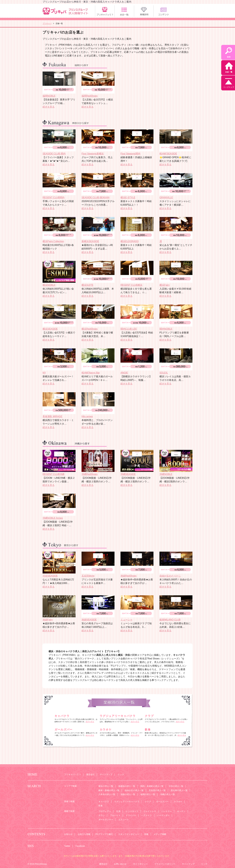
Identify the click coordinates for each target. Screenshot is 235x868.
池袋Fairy (48, 620)
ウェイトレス (150, 811)
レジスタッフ (132, 811)
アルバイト (115, 815)
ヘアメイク (147, 815)
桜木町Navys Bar (91, 373)
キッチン (181, 811)
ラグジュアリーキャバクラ (118, 716)
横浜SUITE (87, 285)
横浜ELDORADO (130, 241)
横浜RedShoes (90, 329)
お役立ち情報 (84, 834)
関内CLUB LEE (129, 329)
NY (44, 373)
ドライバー (131, 815)
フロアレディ (105, 811)
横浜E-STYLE (128, 197)
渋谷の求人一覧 (176, 786)
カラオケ (106, 730)
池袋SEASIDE (89, 620)
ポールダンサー (106, 820)
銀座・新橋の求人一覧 (109, 790)
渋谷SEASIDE (50, 576)
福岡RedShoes (90, 96)
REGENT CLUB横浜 (131, 285)
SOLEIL (164, 373)
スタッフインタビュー (129, 834)
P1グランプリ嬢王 (104, 834)
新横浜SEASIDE (90, 241)
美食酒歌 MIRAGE (52, 416)
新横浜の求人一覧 (127, 786)
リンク (121, 774)
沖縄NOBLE (166, 474)
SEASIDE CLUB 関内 (54, 154)
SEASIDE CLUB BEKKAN (95, 197)
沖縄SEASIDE (128, 474)
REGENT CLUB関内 (54, 197)
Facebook (80, 846)
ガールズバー (64, 730)
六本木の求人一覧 (107, 794)
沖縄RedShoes (90, 474)
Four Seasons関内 (130, 154)
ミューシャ (126, 620)
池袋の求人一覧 (128, 794)
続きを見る (49, 107)
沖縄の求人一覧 (168, 794)
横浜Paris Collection (53, 241)
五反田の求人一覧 (157, 790)
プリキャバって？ (73, 774)
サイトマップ (106, 774)
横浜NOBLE (49, 285)
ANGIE (124, 373)
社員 (118, 811)
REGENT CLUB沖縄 (54, 474)
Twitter (67, 846)
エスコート (124, 820)
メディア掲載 (160, 834)
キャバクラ (62, 716)
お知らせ (68, 834)
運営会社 (90, 774)
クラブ (149, 716)
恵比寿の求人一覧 (179, 790)
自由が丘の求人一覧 (134, 790)
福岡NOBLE (49, 96)
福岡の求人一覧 (148, 794)
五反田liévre (88, 576)
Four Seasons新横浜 (93, 154)
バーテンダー (163, 815)
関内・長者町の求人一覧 (152, 786)
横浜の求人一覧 (106, 786)
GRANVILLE (166, 197)
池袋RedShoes (129, 576)
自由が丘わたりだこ (170, 576)
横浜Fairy (165, 285)
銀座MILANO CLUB (170, 620)
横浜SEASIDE (50, 329)
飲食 (148, 730)
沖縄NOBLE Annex (53, 518)
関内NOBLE (166, 329)
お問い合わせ (120, 864)
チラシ (102, 815)
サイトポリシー (140, 864)
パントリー (167, 811)
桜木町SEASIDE (168, 154)
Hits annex (87, 416)
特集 (146, 834)
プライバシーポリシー (165, 864)
